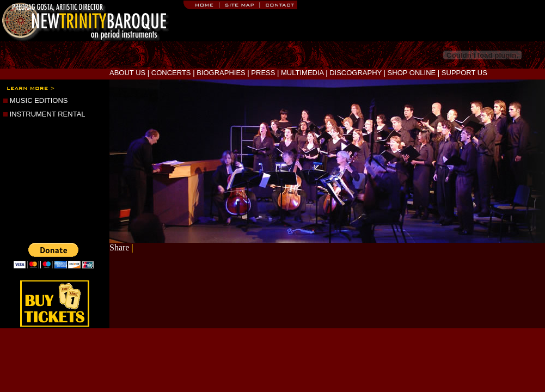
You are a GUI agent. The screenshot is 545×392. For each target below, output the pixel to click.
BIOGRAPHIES (221, 73)
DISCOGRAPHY (356, 73)
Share (119, 247)
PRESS (263, 73)
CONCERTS (171, 73)
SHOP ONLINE (412, 73)
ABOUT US (127, 73)
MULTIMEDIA (302, 73)
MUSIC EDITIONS (39, 100)
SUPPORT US (464, 73)
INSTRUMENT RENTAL (48, 114)
